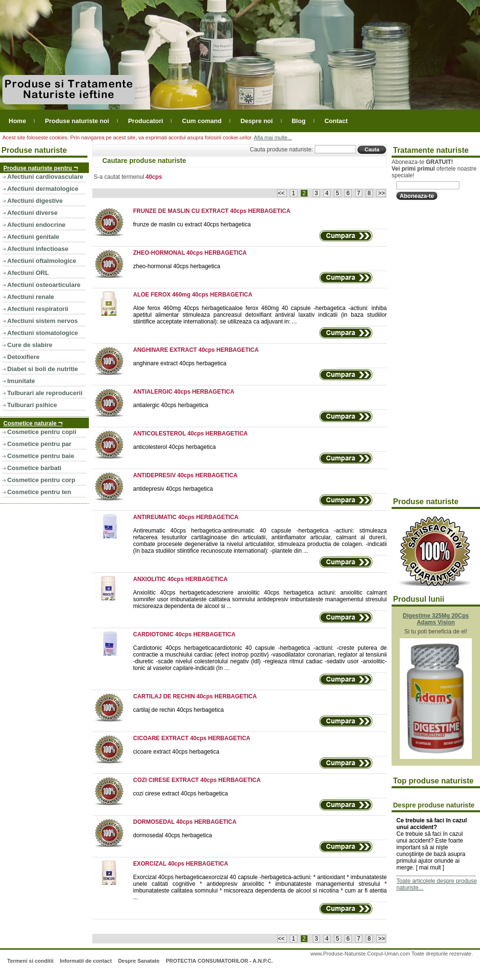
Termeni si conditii (30, 961)
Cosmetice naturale (33, 423)
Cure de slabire (30, 345)
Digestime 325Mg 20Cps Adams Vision (436, 619)
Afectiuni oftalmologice (42, 261)
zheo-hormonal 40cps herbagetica (177, 266)
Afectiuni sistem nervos (43, 321)
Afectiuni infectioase (38, 249)
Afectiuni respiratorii (38, 309)
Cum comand (202, 121)
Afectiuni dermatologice (43, 189)
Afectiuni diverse (32, 213)
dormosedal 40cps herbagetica (172, 835)
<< (282, 193)
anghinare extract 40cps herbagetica (180, 363)
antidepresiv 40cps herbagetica (173, 489)
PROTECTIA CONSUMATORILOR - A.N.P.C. (219, 961)
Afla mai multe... (273, 137)
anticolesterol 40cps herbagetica (174, 447)
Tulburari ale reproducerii (45, 393)
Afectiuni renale (31, 297)
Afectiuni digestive (35, 201)
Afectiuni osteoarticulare (44, 285)
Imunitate (21, 381)
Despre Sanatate (139, 961)
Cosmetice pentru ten (39, 492)
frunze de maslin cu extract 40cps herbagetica (192, 224)
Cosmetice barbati (34, 468)
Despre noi (256, 121)
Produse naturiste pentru (41, 167)
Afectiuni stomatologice (43, 333)
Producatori (145, 121)
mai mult (430, 868)
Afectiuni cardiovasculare (45, 177)
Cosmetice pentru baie (41, 456)
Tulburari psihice (32, 405)
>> (381, 193)
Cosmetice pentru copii (42, 432)
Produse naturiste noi (77, 121)
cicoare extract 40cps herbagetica (176, 752)
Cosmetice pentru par (39, 444)
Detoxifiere (23, 357)
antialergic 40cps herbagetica (171, 405)
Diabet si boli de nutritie (43, 369)
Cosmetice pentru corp (41, 480)
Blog (299, 121)
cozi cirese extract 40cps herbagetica (180, 794)
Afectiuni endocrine (36, 225)
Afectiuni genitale (33, 237)
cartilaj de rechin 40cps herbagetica (178, 710)
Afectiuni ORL (28, 273)
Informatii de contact (86, 961)
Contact (336, 121)
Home (17, 121)
